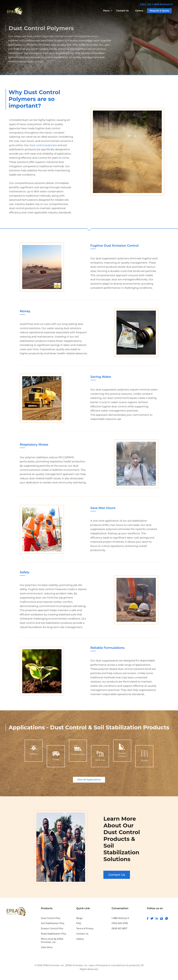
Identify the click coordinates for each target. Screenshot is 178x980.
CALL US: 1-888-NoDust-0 (156, 4)
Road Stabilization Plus (53, 934)
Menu (106, 11)
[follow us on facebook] (148, 919)
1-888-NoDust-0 (120, 918)
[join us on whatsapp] (167, 919)
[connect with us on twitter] (152, 919)
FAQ (79, 923)
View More (47, 947)
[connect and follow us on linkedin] (157, 919)
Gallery (139, 11)
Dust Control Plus (51, 918)
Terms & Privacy (85, 929)
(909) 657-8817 (119, 929)
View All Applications (89, 780)
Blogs (79, 918)
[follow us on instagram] (161, 919)
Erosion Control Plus (52, 929)
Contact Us (122, 11)
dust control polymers (43, 145)
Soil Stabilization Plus (53, 923)
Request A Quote (159, 11)
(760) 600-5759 (120, 923)
